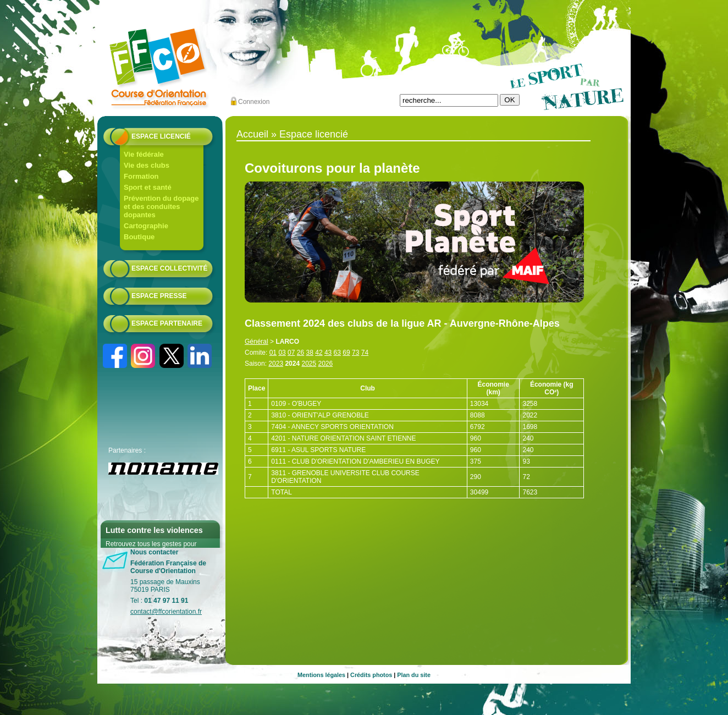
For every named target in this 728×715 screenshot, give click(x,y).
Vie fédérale (144, 154)
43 (328, 353)
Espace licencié (161, 136)
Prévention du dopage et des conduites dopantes (161, 207)
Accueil (252, 134)
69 (346, 353)
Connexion (254, 102)
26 (300, 353)
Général (257, 342)
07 (291, 353)
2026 (326, 364)
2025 (309, 364)
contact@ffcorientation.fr (166, 612)
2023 (276, 364)
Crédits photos (371, 675)
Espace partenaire (167, 323)
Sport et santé (148, 187)
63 (337, 353)
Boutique (139, 237)
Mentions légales (321, 675)
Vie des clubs (147, 165)
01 (273, 353)
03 (282, 353)
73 (355, 353)
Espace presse (159, 296)
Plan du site (414, 675)
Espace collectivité (169, 268)
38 (310, 353)
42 (319, 353)
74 (365, 353)
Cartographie (146, 226)
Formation (141, 176)
